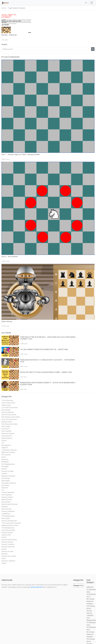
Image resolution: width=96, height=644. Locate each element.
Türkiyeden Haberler (9, 450)
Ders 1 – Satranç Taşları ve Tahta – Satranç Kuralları (21, 154)
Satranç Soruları (7, 551)
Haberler (5, 488)
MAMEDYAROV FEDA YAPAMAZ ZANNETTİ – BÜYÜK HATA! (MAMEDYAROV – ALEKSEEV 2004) (48, 384)
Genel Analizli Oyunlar (10, 504)
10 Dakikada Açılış (8, 516)
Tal (3, 443)
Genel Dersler (7, 509)
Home (4, 8)
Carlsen (4, 474)
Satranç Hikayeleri (8, 511)
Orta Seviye (6, 478)
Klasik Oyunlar (7, 499)
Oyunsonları (6, 502)
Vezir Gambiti (6, 431)
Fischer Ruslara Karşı (9, 540)
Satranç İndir (6, 535)
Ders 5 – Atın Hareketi (10, 257)
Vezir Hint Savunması (9, 419)
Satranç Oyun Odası (9, 556)
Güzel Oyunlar (7, 436)
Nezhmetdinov (7, 438)
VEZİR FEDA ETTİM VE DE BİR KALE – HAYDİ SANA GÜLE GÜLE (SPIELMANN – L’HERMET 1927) (48, 338)
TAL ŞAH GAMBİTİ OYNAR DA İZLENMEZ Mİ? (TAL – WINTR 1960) (44, 349)
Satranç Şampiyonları (9, 521)
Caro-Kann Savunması (10, 407)
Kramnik (5, 507)
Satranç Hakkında (8, 547)
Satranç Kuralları (8, 471)
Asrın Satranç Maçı (8, 530)
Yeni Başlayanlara (8, 464)
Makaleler (5, 462)
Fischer (4, 537)
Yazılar (4, 563)
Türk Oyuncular (7, 400)
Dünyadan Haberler (9, 483)
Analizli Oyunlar (7, 532)
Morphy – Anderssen (9, 35)
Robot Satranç (7, 321)
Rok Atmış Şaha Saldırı (10, 424)
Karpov (4, 441)
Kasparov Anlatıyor (8, 476)
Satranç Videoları (8, 412)
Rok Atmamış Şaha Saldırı (11, 417)
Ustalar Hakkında (8, 492)
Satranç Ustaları (7, 497)
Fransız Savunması (8, 403)
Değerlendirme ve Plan (10, 525)
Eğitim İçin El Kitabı (8, 452)
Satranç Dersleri (7, 542)
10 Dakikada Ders (8, 528)
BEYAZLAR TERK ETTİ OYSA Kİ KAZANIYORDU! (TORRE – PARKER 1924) (46, 372)
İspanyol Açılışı (7, 422)
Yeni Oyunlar (6, 455)
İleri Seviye (5, 485)
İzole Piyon (5, 429)
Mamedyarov (6, 445)
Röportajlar (6, 481)
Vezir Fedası (6, 426)
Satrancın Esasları (8, 433)
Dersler (4, 469)
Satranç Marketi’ (36, 587)
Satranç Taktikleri (8, 544)
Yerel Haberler (7, 495)
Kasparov (5, 459)
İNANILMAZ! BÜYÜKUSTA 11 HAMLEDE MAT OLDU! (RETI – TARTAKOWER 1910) (47, 361)
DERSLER (90, 587)
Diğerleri (5, 448)
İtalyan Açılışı (6, 405)
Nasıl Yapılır (6, 518)
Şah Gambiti (6, 410)
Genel (4, 457)
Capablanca (6, 514)
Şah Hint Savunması (9, 415)
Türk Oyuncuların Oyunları (11, 523)
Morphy (4, 554)
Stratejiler (5, 466)
